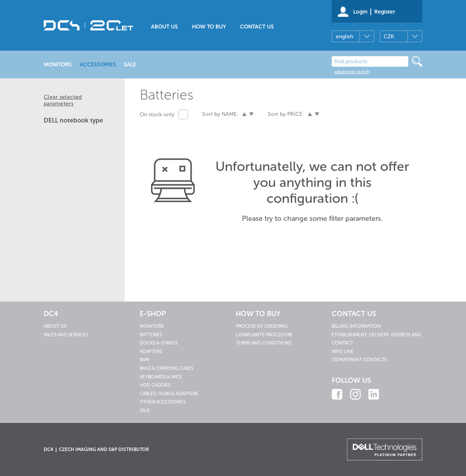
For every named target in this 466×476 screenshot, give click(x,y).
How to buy (209, 27)
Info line (343, 352)
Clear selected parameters (63, 100)
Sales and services (66, 335)
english (344, 36)
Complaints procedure (264, 335)
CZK (389, 36)
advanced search (352, 72)
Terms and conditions (263, 343)
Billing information (356, 326)
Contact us (257, 27)
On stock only (157, 115)
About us (165, 27)
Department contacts (359, 360)
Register (385, 12)
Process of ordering (262, 326)
